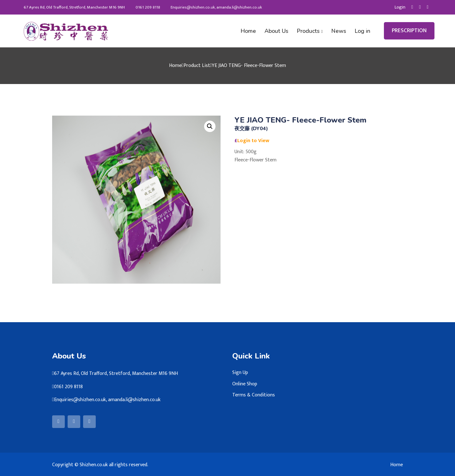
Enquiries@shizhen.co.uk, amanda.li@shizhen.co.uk (215, 7)
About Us (278, 31)
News (339, 31)
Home (251, 31)
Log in (362, 31)
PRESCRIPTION (409, 31)
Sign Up (240, 372)
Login (400, 7)
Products (309, 31)
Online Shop (245, 384)
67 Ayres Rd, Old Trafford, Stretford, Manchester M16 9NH (73, 7)
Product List (197, 65)
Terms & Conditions (254, 395)
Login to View (253, 140)
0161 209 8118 (146, 7)
